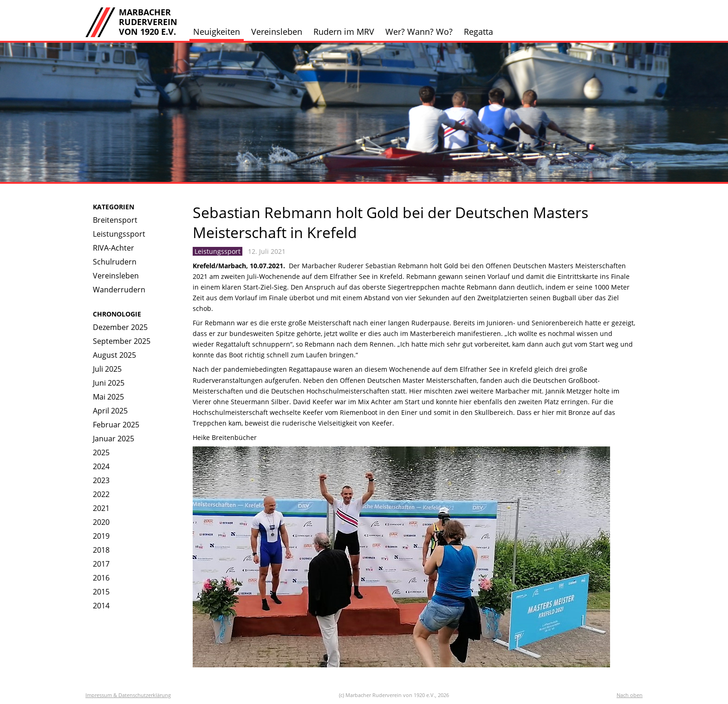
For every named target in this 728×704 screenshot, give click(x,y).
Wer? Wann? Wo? (419, 32)
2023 (101, 480)
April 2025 (110, 411)
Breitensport (115, 220)
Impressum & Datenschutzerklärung (128, 695)
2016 (101, 578)
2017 (101, 564)
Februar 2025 (116, 425)
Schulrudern (115, 262)
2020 (101, 522)
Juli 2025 (107, 369)
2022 (101, 494)
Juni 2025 (109, 383)
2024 (101, 466)
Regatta (478, 32)
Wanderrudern (119, 290)
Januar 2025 (114, 439)
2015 (101, 592)
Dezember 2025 (120, 327)
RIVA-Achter (114, 248)
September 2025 (122, 341)
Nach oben (630, 695)
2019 (101, 536)
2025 (101, 452)
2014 (101, 606)
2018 (101, 550)
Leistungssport (119, 234)
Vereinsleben (277, 32)
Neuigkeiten (217, 32)
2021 (101, 508)
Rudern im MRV (344, 32)
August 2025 (114, 355)
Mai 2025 (108, 397)
